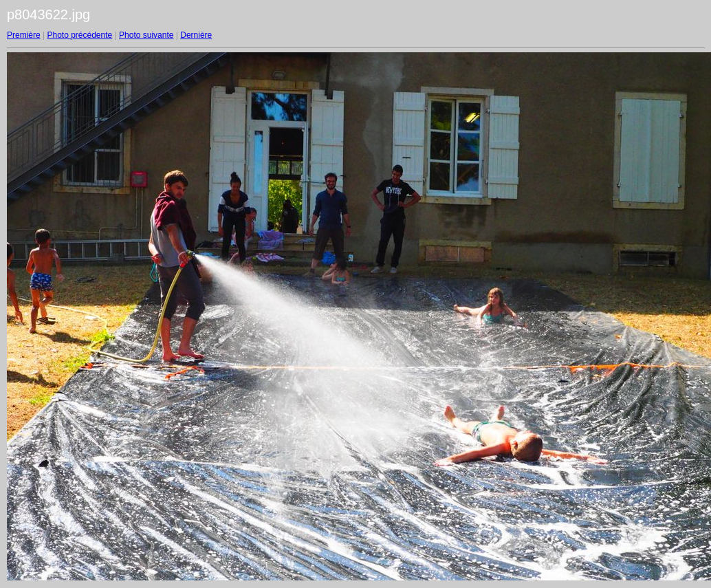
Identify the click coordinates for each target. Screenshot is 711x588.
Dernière (196, 35)
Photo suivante (146, 35)
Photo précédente (79, 35)
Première (24, 35)
